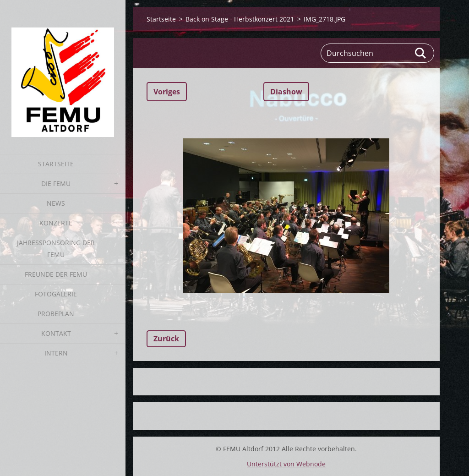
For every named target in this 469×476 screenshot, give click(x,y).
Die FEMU (56, 183)
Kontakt (56, 333)
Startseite (56, 164)
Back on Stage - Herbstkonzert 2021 (240, 19)
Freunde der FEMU (56, 274)
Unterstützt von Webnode (286, 464)
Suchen (421, 53)
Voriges (167, 92)
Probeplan (56, 314)
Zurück (166, 339)
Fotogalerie (56, 294)
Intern (56, 353)
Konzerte (56, 223)
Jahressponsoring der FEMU (56, 249)
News (56, 203)
